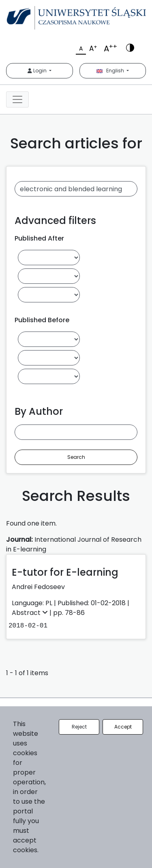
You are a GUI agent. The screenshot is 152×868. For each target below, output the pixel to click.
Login (38, 71)
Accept (123, 727)
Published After (39, 238)
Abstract (31, 613)
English (111, 71)
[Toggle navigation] (17, 99)
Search (76, 457)
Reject (79, 727)
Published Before (42, 320)
